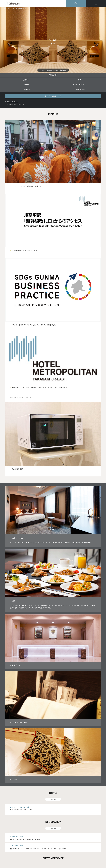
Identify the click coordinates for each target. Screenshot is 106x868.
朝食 (79, 80)
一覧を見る (53, 799)
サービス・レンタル (80, 85)
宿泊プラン (26, 80)
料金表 (26, 85)
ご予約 (76, 3)
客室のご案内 (53, 75)
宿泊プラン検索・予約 (53, 96)
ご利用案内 (26, 89)
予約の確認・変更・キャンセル (15, 104)
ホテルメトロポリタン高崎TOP (15, 8)
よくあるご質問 (80, 89)
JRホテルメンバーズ (12, 102)
